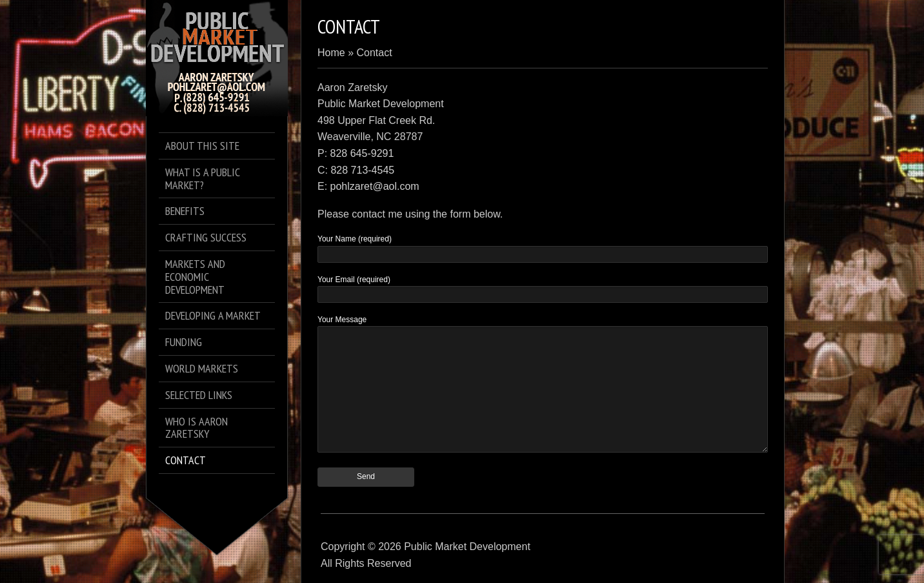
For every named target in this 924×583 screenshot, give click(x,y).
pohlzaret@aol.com (375, 186)
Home (331, 53)
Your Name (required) (543, 248)
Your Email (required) (543, 289)
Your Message (543, 384)
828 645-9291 (362, 153)
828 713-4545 (362, 170)
